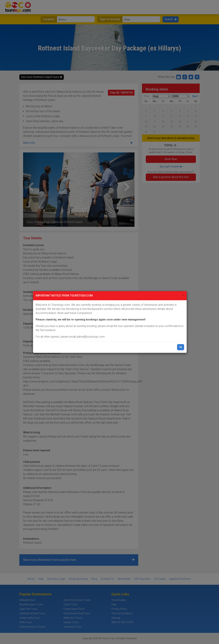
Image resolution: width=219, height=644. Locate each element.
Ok (181, 347)
